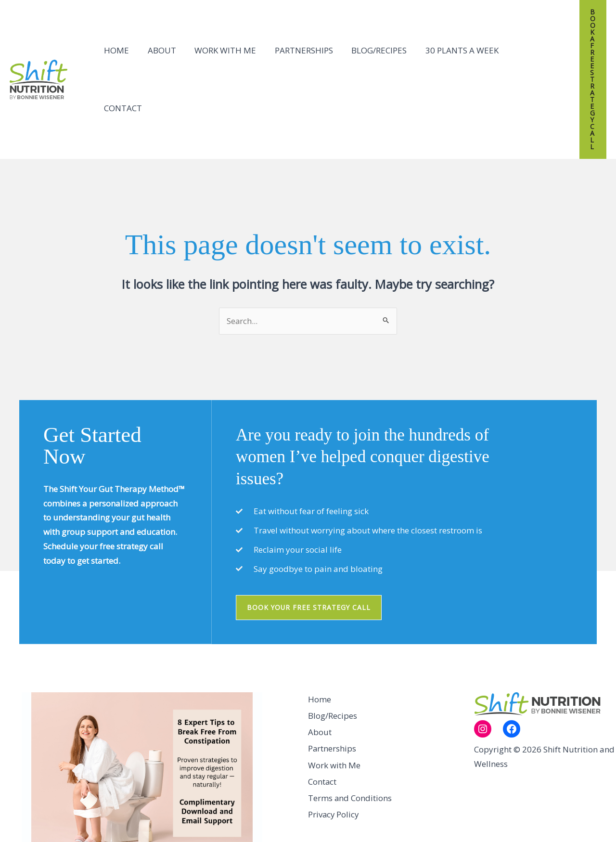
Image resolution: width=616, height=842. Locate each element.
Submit (213, 799)
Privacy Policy (334, 736)
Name (43, 783)
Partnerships (296, 39)
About (159, 39)
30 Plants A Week (450, 39)
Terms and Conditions (350, 719)
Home (115, 39)
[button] (587, 39)
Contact (522, 39)
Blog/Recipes (369, 39)
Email (124, 783)
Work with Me (220, 39)
